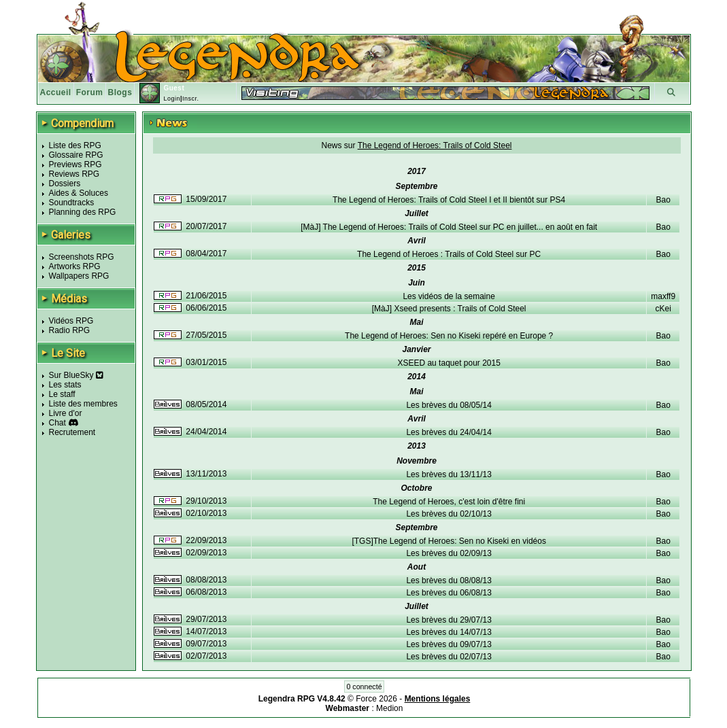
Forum (90, 92)
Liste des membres (83, 404)
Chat (57, 423)
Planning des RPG (83, 212)
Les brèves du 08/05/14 (449, 405)
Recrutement (72, 432)
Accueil (56, 92)
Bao (663, 200)
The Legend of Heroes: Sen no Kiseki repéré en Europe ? (449, 336)
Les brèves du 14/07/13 (449, 632)
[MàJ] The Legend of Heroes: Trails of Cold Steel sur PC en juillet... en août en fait (449, 227)
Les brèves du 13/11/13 (449, 474)
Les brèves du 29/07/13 (449, 620)
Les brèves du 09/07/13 (449, 644)
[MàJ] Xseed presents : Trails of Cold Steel (449, 309)
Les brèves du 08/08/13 (449, 580)
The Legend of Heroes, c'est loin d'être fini (449, 502)
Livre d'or (66, 413)
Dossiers (65, 184)
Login (172, 99)
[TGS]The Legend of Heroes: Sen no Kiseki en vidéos (449, 541)
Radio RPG (70, 330)
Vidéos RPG (71, 321)
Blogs (120, 92)
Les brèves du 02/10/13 (449, 514)
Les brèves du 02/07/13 (449, 657)
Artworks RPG (75, 266)
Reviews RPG (74, 174)
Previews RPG (75, 164)
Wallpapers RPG (79, 276)
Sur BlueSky (76, 375)
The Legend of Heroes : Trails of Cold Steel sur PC (449, 254)
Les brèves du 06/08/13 (449, 593)
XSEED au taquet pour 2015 (449, 363)
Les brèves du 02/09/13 (449, 553)
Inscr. (191, 99)
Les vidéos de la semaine (449, 296)
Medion (389, 708)
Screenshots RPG (82, 257)
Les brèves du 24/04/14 (449, 432)
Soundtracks (72, 203)
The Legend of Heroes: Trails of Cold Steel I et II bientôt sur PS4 (449, 200)
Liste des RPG (75, 145)
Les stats (65, 385)
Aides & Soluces (79, 193)
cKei (663, 309)
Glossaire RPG (76, 155)
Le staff (62, 394)
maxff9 (663, 296)
